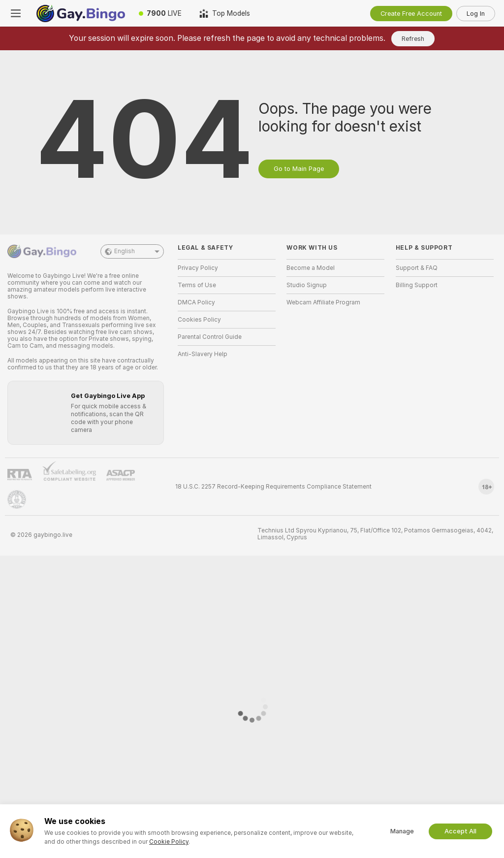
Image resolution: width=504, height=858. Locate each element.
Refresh (413, 39)
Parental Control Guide (210, 337)
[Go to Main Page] (81, 13)
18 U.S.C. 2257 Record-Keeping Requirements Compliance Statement (273, 487)
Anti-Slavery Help (203, 354)
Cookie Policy (169, 842)
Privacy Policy (198, 268)
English (132, 251)
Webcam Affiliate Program (323, 302)
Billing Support (417, 285)
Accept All (460, 831)
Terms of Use (197, 285)
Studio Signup (307, 285)
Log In (476, 14)
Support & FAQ (417, 268)
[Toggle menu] (16, 13)
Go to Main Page (299, 169)
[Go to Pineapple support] (17, 499)
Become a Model (311, 268)
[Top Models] (225, 13)
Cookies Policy (199, 320)
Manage (402, 831)
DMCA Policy (196, 302)
